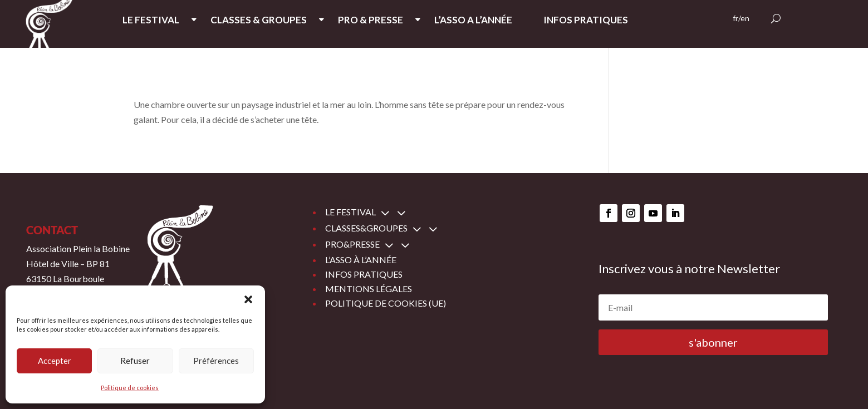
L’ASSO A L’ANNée (473, 21)
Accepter (55, 361)
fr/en (741, 19)
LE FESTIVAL (151, 21)
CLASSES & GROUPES (259, 21)
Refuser (135, 361)
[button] (248, 299)
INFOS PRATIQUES (586, 21)
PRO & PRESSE (371, 21)
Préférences (216, 361)
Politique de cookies (130, 388)
